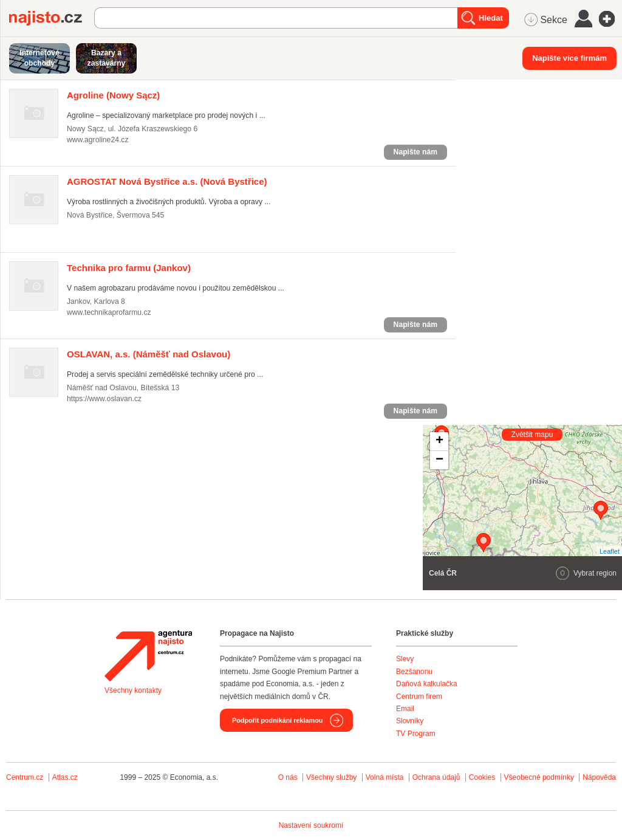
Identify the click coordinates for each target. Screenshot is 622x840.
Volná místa (385, 777)
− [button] (439, 460)
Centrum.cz (25, 777)
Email (405, 709)
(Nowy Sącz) (113, 95)
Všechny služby (333, 777)
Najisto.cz (52, 18)
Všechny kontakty (133, 690)
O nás (288, 777)
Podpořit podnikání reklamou (277, 720)
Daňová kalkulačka (427, 684)
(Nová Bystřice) (167, 181)
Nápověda (599, 777)
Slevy (405, 659)
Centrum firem (419, 697)
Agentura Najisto (148, 656)
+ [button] (439, 441)
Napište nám (415, 152)
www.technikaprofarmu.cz (109, 312)
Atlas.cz (65, 777)
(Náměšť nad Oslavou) (149, 354)
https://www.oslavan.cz (104, 399)
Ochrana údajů (436, 777)
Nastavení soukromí (311, 825)
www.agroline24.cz (97, 140)
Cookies (482, 777)
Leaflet (610, 551)
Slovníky (410, 721)
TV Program (416, 734)
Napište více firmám (569, 58)
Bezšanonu (414, 672)
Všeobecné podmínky (539, 777)
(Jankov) (129, 268)
